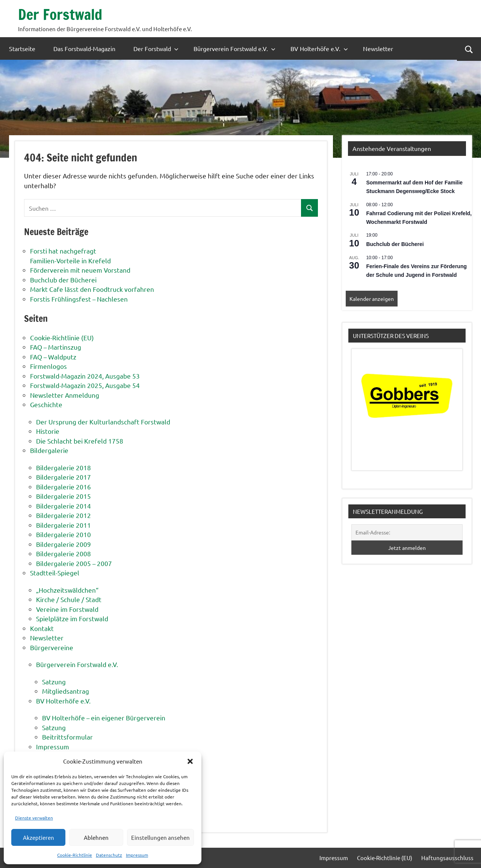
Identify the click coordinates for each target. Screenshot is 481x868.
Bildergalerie (49, 450)
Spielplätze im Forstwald (72, 618)
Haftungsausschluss (447, 858)
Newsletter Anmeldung (65, 395)
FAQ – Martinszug (56, 347)
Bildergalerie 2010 (64, 534)
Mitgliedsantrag (66, 691)
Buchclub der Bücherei (63, 280)
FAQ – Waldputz (53, 357)
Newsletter (378, 48)
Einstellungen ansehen (160, 837)
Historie (48, 431)
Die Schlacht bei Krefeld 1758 (80, 441)
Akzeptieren (39, 837)
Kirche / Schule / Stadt (69, 599)
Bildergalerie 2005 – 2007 (74, 563)
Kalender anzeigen (372, 299)
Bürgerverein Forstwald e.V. (234, 48)
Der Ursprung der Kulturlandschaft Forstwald (103, 422)
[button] (190, 761)
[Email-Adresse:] (407, 532)
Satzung (54, 682)
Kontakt (42, 628)
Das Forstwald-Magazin (84, 48)
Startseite (22, 48)
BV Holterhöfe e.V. (319, 48)
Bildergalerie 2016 (64, 487)
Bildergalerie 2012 (64, 515)
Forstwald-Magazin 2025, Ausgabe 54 (85, 385)
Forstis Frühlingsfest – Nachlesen (79, 299)
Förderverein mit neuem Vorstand (80, 270)
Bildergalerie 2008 (64, 553)
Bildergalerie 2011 (64, 525)
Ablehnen (96, 837)
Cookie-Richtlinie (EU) (62, 337)
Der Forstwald (61, 14)
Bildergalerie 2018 (64, 467)
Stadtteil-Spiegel (55, 573)
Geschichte (46, 404)
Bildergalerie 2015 (64, 496)
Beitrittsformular (67, 737)
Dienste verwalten (34, 818)
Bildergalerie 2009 (64, 544)
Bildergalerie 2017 (64, 477)
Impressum (137, 855)
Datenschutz (109, 855)
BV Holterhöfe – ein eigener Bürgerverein (104, 718)
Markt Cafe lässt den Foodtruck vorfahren (92, 289)
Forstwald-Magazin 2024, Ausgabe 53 (85, 376)
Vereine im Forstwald (67, 609)
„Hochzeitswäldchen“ (67, 590)
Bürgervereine (52, 647)
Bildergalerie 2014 (64, 506)
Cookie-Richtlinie (75, 855)
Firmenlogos (48, 366)
